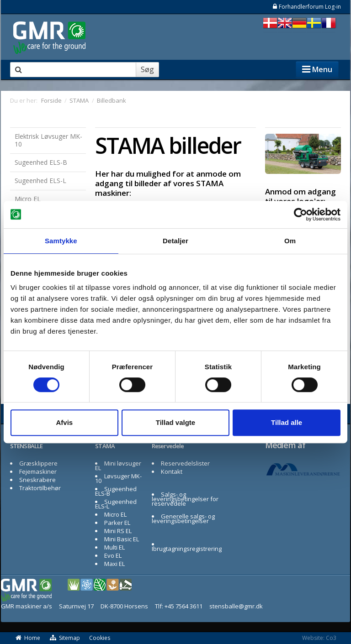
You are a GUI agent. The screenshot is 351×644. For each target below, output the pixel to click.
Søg (147, 69)
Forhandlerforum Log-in (306, 7)
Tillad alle (287, 422)
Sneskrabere (37, 480)
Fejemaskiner (38, 471)
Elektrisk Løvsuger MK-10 (48, 140)
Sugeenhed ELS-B (41, 162)
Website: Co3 (319, 638)
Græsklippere (38, 463)
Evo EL (113, 555)
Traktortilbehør (40, 488)
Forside (51, 100)
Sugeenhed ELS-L (40, 181)
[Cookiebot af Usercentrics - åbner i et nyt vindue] (300, 215)
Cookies (100, 638)
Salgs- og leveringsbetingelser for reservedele (185, 499)
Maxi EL (114, 564)
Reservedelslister (185, 463)
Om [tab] (290, 241)
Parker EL (117, 523)
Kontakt (172, 471)
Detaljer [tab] (175, 241)
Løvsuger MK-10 (118, 478)
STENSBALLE (26, 446)
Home (27, 638)
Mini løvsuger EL (118, 466)
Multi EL (114, 547)
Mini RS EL (118, 531)
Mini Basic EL (122, 539)
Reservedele (168, 446)
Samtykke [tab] (61, 241)
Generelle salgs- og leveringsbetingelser (183, 518)
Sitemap (65, 638)
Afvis (64, 422)
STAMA (105, 446)
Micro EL (28, 199)
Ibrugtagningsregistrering (187, 549)
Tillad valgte (175, 422)
